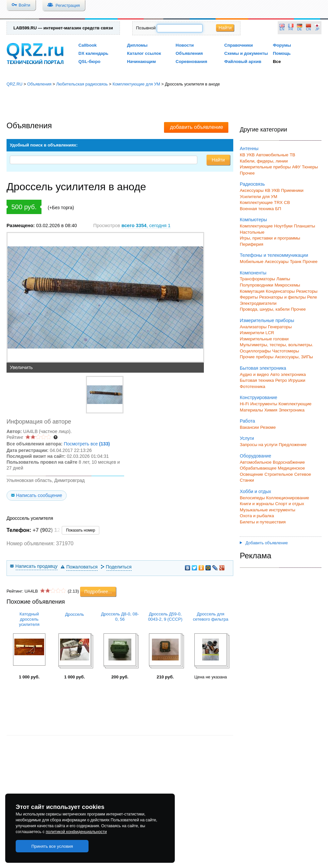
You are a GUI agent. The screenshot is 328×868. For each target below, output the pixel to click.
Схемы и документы (246, 53)
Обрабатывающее (258, 468)
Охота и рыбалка (257, 516)
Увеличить (21, 367)
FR (291, 29)
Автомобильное (256, 462)
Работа (247, 421)
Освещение (251, 474)
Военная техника (257, 209)
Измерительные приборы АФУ (270, 167)
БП (278, 209)
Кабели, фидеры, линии (264, 161)
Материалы (251, 410)
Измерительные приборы (267, 320)
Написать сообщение (39, 495)
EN (282, 29)
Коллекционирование (288, 498)
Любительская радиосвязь (82, 84)
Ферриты (249, 297)
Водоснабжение (289, 462)
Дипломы (137, 45)
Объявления (189, 53)
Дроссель (74, 614)
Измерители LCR (257, 333)
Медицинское (291, 468)
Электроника (292, 410)
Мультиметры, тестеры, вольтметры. (277, 345)
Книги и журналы (257, 504)
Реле (312, 297)
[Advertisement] (164, 104)
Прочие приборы (257, 357)
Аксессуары (252, 190)
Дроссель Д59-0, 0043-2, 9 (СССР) (165, 617)
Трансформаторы (257, 279)
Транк (295, 262)
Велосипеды (252, 498)
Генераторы (280, 327)
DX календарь (93, 53)
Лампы (283, 279)
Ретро (281, 380)
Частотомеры (286, 351)
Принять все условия (52, 846)
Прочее (247, 173)
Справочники (238, 45)
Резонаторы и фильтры (282, 297)
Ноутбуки (283, 226)
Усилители (250, 197)
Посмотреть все (87, 444)
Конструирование (259, 397)
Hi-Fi (244, 404)
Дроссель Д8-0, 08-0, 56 (120, 617)
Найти (225, 28)
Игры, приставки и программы (270, 238)
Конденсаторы (280, 291)
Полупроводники (257, 285)
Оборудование (255, 456)
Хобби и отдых (255, 491)
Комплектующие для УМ (136, 84)
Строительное (279, 474)
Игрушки (297, 380)
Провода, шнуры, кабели (265, 309)
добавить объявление (197, 127)
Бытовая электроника (263, 368)
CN (309, 29)
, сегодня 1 (146, 225)
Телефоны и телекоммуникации (274, 255)
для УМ (270, 197)
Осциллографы (255, 351)
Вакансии (249, 427)
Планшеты (304, 226)
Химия (271, 410)
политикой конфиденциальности (76, 832)
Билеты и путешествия (263, 522)
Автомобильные (272, 155)
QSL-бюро (89, 62)
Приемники (292, 190)
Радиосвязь (252, 184)
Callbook (88, 45)
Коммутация (252, 291)
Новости (185, 45)
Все (277, 62)
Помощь (282, 53)
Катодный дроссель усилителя (29, 619)
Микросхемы (287, 285)
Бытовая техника (257, 380)
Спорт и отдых (290, 504)
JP (317, 29)
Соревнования (192, 62)
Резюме (268, 427)
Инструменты (264, 404)
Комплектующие (256, 226)
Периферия (252, 244)
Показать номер (81, 530)
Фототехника (253, 387)
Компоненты (253, 273)
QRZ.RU (15, 84)
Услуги (247, 438)
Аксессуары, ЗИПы (294, 357)
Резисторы (307, 291)
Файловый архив (243, 62)
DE (300, 29)
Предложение (293, 445)
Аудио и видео (254, 374)
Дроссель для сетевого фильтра (210, 617)
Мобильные (252, 262)
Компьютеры (253, 220)
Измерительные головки (264, 339)
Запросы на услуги (259, 445)
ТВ (293, 155)
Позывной (146, 28)
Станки (247, 480)
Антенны (249, 148)
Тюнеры (310, 167)
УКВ (251, 155)
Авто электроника (288, 374)
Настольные (252, 232)
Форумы (282, 45)
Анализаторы (253, 327)
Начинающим (141, 62)
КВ (243, 155)
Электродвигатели (258, 303)
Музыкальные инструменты (268, 510)
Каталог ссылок (144, 53)
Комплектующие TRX (261, 202)
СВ (287, 202)
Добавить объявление (264, 543)
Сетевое (303, 474)
